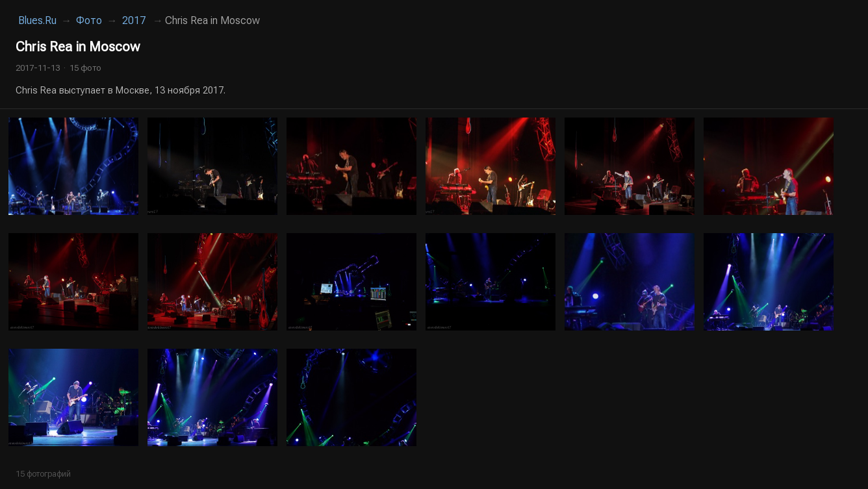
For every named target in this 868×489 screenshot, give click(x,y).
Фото (89, 20)
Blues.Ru (37, 20)
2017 (134, 20)
